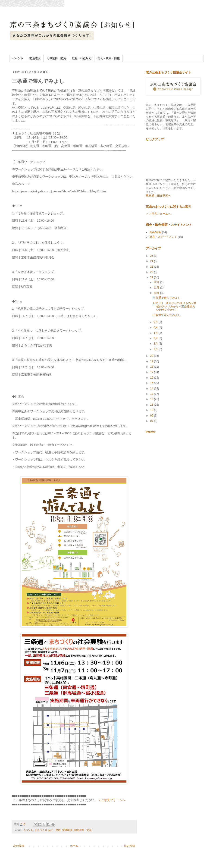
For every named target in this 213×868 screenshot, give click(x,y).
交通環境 (35, 58)
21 (152, 277)
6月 (156, 327)
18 (152, 367)
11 (152, 405)
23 (152, 267)
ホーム (74, 846)
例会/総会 (155, 232)
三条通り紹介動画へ (158, 196)
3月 (156, 338)
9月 (156, 322)
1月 (156, 349)
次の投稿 (19, 846)
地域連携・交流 (56, 58)
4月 (156, 333)
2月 (156, 344)
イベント (18, 58)
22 (152, 272)
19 (152, 361)
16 (152, 378)
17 (152, 372)
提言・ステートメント (163, 237)
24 (152, 261)
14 (152, 389)
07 (152, 421)
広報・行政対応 (82, 58)
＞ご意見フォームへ (111, 800)
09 (152, 416)
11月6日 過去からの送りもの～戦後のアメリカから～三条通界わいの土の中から (175, 306)
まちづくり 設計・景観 (48, 830)
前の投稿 (129, 846)
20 (152, 356)
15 (152, 383)
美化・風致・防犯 (109, 58)
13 (152, 394)
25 (152, 256)
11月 (157, 288)
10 (152, 410)
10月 (157, 293)
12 (152, 399)
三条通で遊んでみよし (167, 298)
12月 (157, 282)
